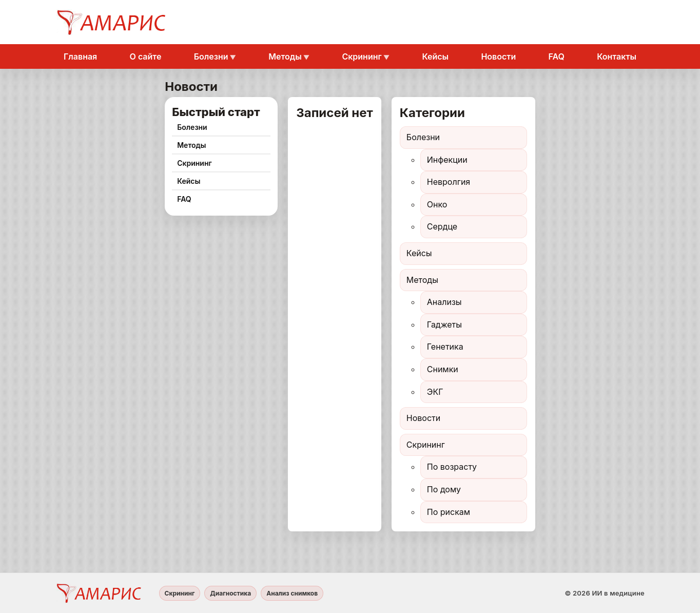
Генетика (445, 347)
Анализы (444, 302)
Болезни (211, 56)
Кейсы (435, 56)
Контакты (617, 56)
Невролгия (449, 182)
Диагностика (230, 593)
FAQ (557, 56)
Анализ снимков (292, 593)
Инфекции (447, 160)
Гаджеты (444, 324)
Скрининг (362, 56)
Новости (498, 56)
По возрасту (452, 467)
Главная (80, 56)
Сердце (442, 226)
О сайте (146, 56)
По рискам (449, 512)
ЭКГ (435, 392)
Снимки (443, 369)
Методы (285, 56)
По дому (444, 489)
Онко (437, 204)
